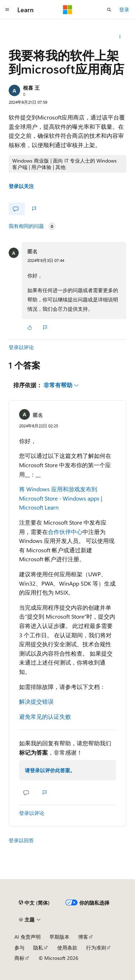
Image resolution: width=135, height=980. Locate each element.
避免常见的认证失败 (45, 716)
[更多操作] (120, 37)
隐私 (38, 948)
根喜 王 (31, 88)
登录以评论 (21, 347)
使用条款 (67, 948)
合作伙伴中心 (65, 532)
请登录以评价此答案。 (50, 770)
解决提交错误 (36, 701)
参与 (19, 948)
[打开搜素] (109, 10)
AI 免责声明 (28, 937)
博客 (83, 937)
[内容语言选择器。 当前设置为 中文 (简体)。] (34, 902)
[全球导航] (7, 10)
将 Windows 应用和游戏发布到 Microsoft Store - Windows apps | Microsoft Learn (61, 498)
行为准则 (96, 948)
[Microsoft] (68, 10)
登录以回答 (21, 840)
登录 (124, 10)
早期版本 (59, 937)
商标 (19, 958)
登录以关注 (21, 186)
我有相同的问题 (26, 226)
